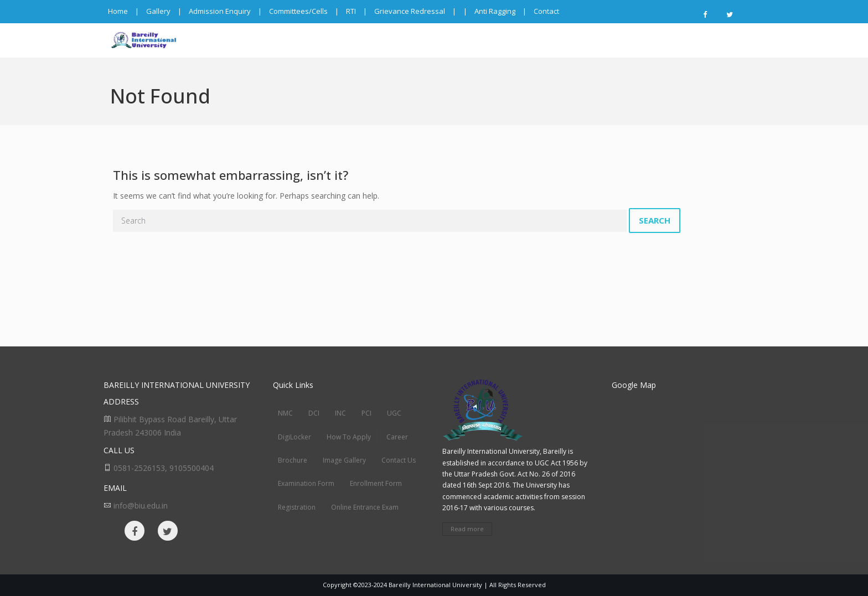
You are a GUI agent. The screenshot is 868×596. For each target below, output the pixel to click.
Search (655, 220)
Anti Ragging (495, 11)
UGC (394, 413)
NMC (285, 413)
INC (340, 413)
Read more (467, 529)
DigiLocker (294, 437)
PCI (366, 413)
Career (397, 437)
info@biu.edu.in (141, 506)
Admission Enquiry (220, 11)
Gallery (158, 11)
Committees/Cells (298, 11)
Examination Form (306, 483)
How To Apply (349, 437)
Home (118, 11)
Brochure (293, 460)
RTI (351, 11)
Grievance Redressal (410, 11)
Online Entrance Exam (365, 507)
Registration (297, 507)
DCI (314, 413)
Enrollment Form (376, 483)
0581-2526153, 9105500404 (164, 468)
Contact (546, 11)
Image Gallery (344, 460)
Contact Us (399, 460)
